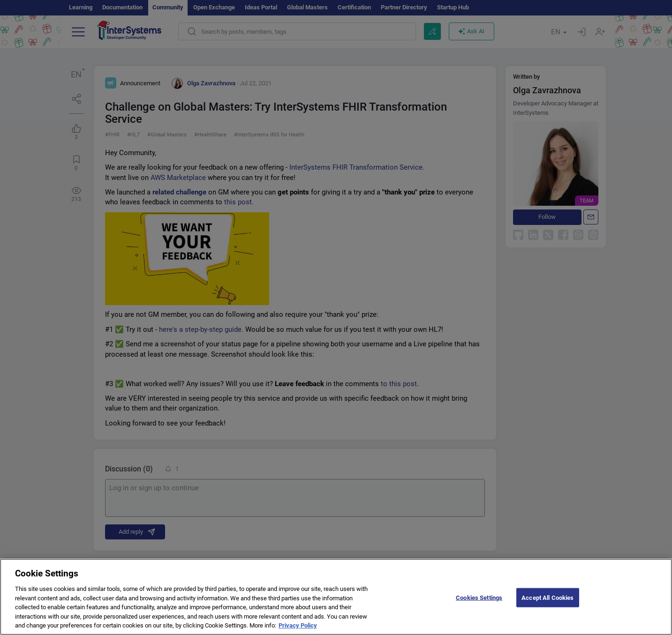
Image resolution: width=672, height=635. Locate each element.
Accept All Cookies (547, 597)
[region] (336, 597)
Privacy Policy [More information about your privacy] (298, 625)
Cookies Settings (479, 597)
